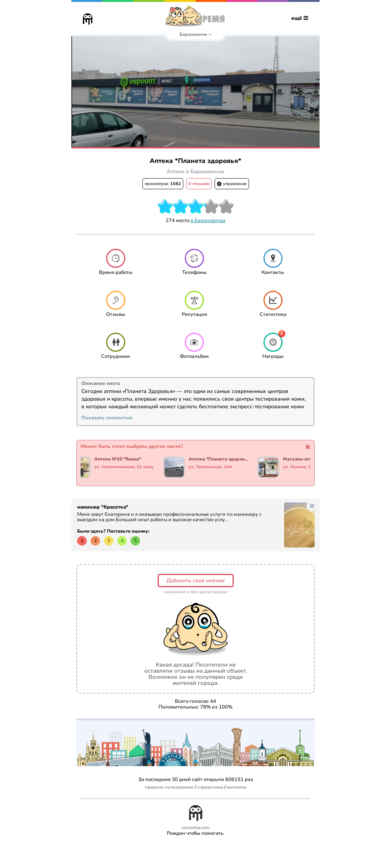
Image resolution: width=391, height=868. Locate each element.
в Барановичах (208, 221)
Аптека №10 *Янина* (119, 459)
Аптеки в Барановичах (195, 172)
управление (232, 184)
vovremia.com (195, 828)
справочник (210, 787)
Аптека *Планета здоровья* (220, 459)
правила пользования (169, 787)
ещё (300, 18)
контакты (236, 787)
